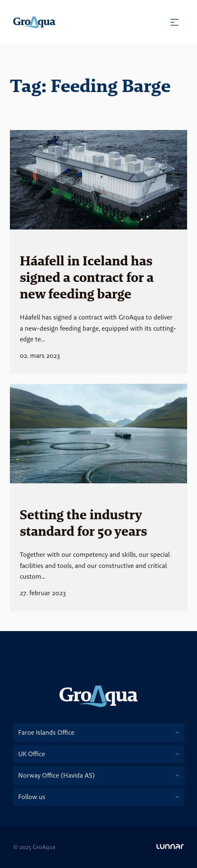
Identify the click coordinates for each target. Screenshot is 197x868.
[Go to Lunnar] (170, 847)
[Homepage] (34, 22)
